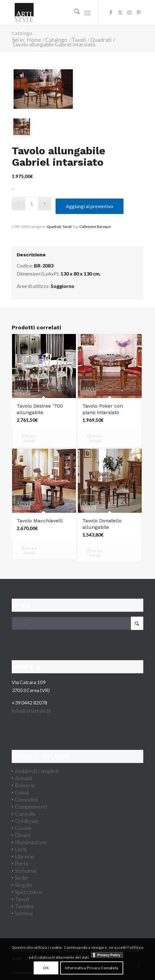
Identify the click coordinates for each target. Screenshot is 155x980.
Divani (23, 835)
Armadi (23, 778)
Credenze (27, 821)
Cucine (23, 828)
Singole (24, 885)
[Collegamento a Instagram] (129, 12)
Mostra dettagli (29, 438)
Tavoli (67, 227)
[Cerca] (74, 12)
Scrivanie (26, 871)
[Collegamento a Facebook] (111, 12)
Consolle (25, 814)
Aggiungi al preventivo (90, 206)
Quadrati (54, 227)
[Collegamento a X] (120, 12)
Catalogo (22, 33)
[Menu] (87, 12)
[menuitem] (74, 12)
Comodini (26, 799)
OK (46, 968)
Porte (22, 863)
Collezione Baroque (95, 227)
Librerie (24, 856)
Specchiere (28, 892)
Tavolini (24, 906)
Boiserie (25, 785)
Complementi (31, 807)
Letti (21, 849)
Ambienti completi (37, 771)
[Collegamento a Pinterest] (139, 12)
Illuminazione (31, 842)
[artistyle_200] (64, 12)
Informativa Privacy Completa (92, 968)
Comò (22, 792)
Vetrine (24, 913)
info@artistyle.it (31, 711)
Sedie (21, 878)
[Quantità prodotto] (32, 204)
